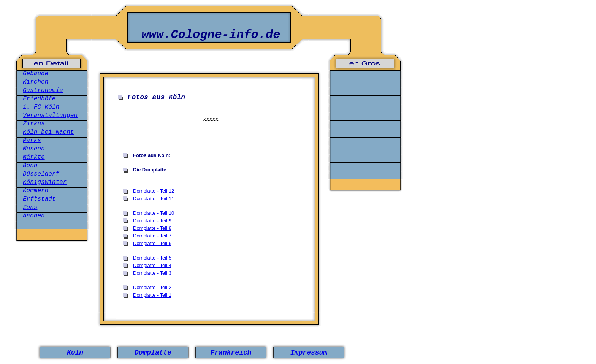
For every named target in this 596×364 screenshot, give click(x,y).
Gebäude (36, 74)
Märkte (34, 157)
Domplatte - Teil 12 (154, 191)
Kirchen (36, 82)
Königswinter (45, 182)
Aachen (34, 216)
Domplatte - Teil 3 (152, 273)
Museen (34, 149)
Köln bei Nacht (48, 132)
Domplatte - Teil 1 (152, 295)
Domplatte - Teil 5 (152, 258)
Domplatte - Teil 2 (152, 287)
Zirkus (34, 124)
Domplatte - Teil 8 (152, 228)
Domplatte (153, 353)
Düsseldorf (41, 174)
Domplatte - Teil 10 (154, 213)
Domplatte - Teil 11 (154, 199)
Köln (75, 353)
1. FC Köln (41, 107)
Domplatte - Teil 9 (152, 221)
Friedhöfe (39, 99)
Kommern (36, 191)
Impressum (309, 353)
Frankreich (231, 353)
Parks (32, 141)
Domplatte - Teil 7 (152, 236)
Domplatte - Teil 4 (152, 265)
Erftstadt (39, 199)
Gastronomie (43, 90)
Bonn (30, 166)
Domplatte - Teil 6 (152, 243)
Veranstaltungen (50, 116)
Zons (30, 207)
